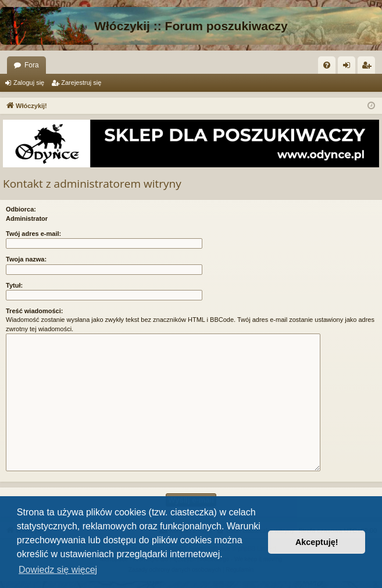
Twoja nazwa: (26, 259)
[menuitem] (327, 65)
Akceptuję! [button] (317, 542)
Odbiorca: (21, 209)
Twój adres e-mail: (33, 234)
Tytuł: (14, 285)
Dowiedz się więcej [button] (58, 570)
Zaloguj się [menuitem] (349, 67)
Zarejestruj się (81, 83)
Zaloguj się (29, 83)
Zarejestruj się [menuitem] (369, 67)
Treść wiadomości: (34, 311)
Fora (32, 65)
